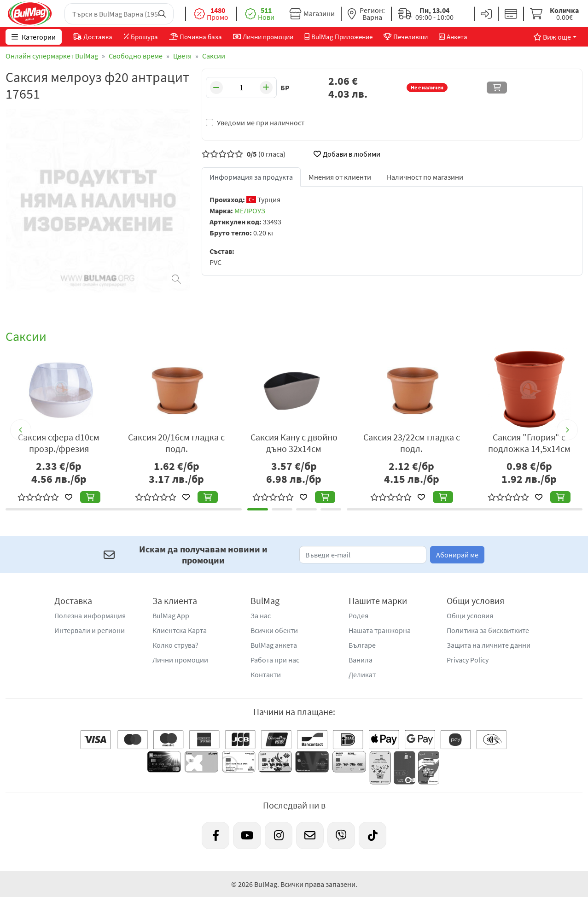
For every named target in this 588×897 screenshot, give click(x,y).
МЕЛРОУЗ (250, 211)
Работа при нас (275, 660)
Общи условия (470, 616)
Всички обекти (274, 630)
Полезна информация (90, 616)
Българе (362, 645)
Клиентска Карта (180, 630)
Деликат (362, 674)
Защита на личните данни (489, 645)
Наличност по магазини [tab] (425, 177)
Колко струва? (175, 645)
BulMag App (171, 616)
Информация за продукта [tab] (251, 177)
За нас (261, 616)
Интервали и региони (90, 630)
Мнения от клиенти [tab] (340, 177)
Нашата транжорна (380, 630)
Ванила (361, 660)
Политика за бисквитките (488, 630)
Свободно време (136, 56)
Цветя (182, 56)
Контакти (266, 674)
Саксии (214, 56)
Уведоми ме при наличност (261, 123)
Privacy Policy (468, 660)
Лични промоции (180, 660)
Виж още (552, 37)
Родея (358, 616)
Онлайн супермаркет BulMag (52, 56)
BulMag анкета (274, 645)
